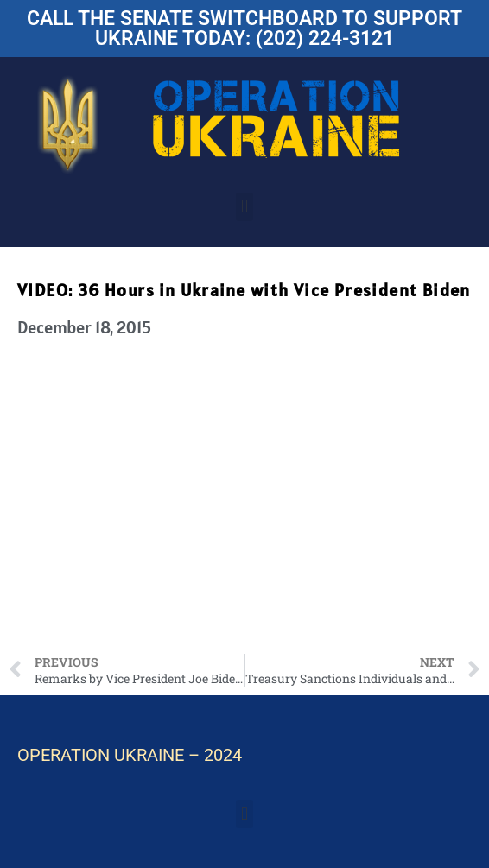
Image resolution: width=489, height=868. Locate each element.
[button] (244, 207)
